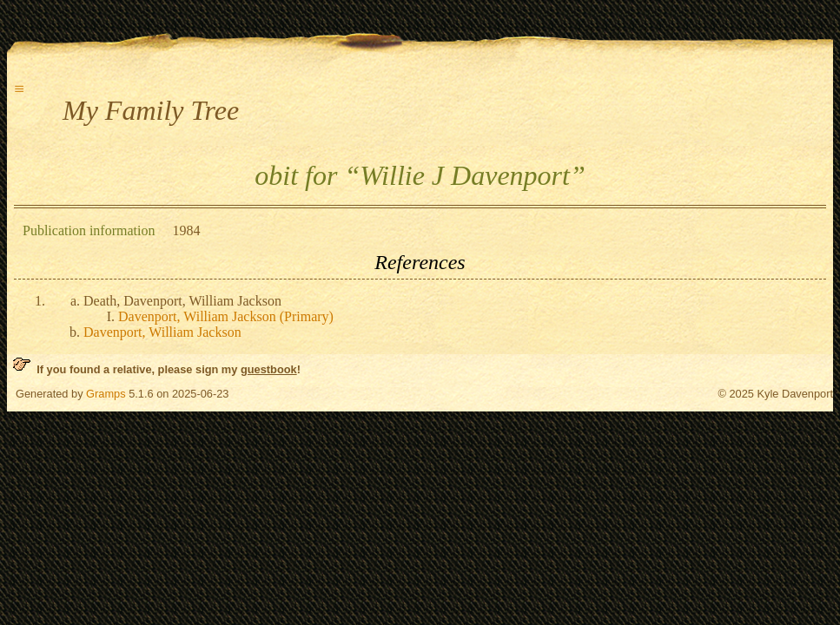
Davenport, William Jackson (162, 332)
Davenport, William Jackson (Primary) (226, 316)
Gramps (106, 394)
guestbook (269, 369)
